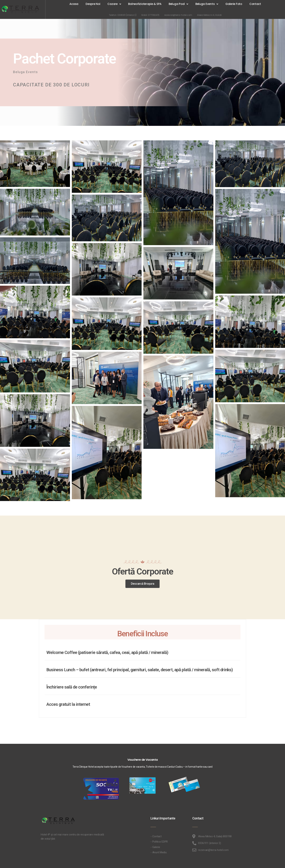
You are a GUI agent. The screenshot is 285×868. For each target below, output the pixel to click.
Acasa (74, 4)
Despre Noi (93, 4)
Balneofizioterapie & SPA (145, 4)
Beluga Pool (178, 4)
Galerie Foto (234, 4)
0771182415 (156, 15)
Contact (255, 4)
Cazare (114, 4)
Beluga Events (207, 4)
